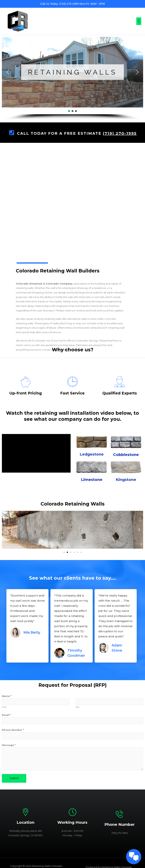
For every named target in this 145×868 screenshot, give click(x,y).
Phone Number (13, 730)
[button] (8, 72)
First (4, 707)
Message (9, 745)
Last (77, 707)
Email (6, 715)
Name (7, 696)
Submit (14, 778)
